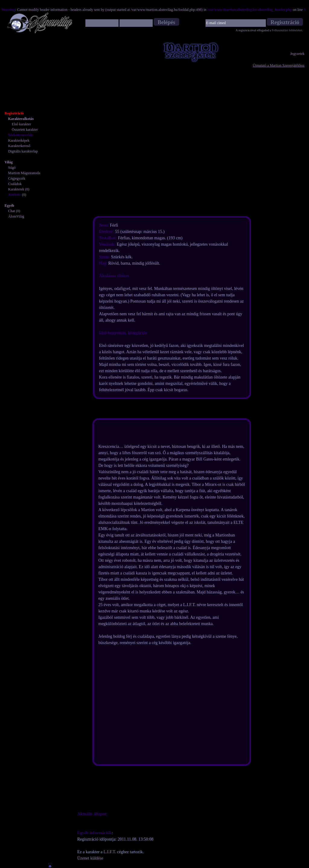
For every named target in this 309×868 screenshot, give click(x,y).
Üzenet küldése (90, 858)
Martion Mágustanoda (24, 173)
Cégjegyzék (17, 178)
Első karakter (21, 124)
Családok (15, 184)
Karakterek (16, 189)
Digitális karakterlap (23, 151)
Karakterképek (19, 140)
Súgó (12, 168)
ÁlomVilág (16, 216)
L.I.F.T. (110, 852)
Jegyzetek (297, 54)
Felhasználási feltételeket (287, 30)
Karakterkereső (19, 146)
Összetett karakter (25, 130)
